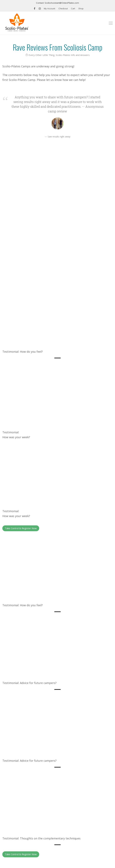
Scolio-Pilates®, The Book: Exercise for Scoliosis (28, 790)
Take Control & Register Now (21, 393)
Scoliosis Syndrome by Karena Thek (21, 810)
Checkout (63, 8)
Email (8, 844)
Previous (10, 751)
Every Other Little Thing (42, 55)
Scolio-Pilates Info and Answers (73, 55)
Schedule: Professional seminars (20, 803)
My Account (50, 8)
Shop (81, 8)
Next (107, 751)
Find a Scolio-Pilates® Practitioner (21, 817)
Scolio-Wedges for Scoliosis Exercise (22, 797)
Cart (73, 8)
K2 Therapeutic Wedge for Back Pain (22, 783)
